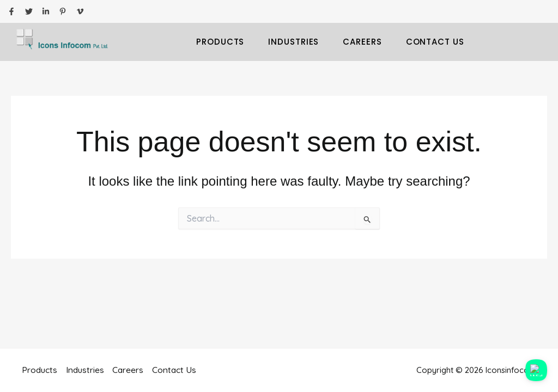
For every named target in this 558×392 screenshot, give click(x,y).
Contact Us (435, 42)
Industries (293, 42)
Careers (362, 42)
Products (220, 42)
